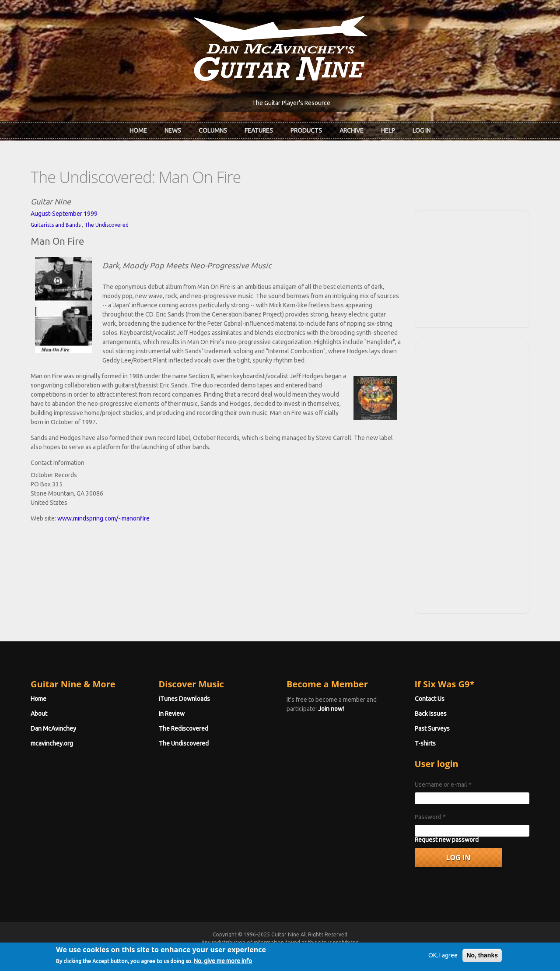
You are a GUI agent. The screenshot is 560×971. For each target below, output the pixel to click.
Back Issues (431, 714)
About (39, 714)
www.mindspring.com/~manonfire (103, 518)
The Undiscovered (107, 225)
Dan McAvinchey (53, 728)
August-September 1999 (64, 214)
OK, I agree (443, 958)
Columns (213, 130)
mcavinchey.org (52, 743)
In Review (172, 714)
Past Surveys (432, 728)
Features (259, 130)
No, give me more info (223, 964)
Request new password (447, 840)
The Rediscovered (184, 728)
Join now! (331, 709)
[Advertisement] (472, 268)
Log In (422, 130)
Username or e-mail (443, 785)
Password (430, 817)
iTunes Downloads (184, 699)
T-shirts (425, 743)
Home (138, 130)
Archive (352, 130)
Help (388, 130)
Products (306, 130)
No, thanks (482, 958)
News (173, 130)
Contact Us (430, 699)
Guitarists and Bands (56, 225)
